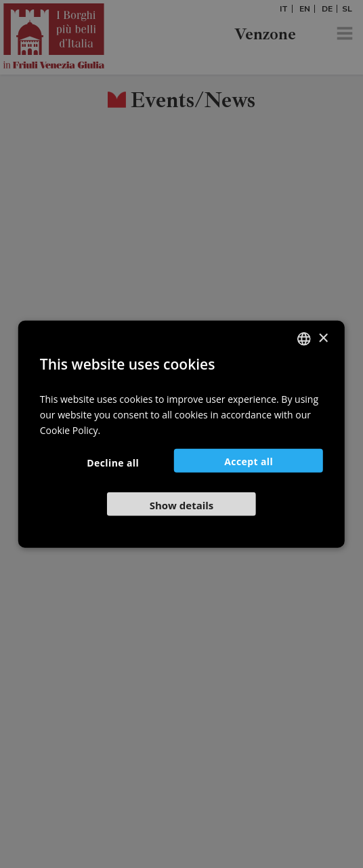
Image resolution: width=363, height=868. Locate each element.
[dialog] (181, 434)
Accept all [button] (249, 461)
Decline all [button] (113, 462)
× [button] (323, 338)
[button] (181, 504)
